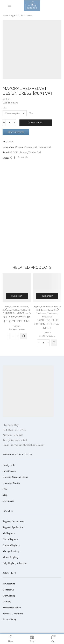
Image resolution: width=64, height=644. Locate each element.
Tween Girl (52, 310)
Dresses (29, 15)
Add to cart (37, 123)
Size (5, 108)
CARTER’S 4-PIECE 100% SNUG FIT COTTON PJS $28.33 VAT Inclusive (17, 317)
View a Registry (10, 557)
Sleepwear (24, 307)
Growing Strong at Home (15, 477)
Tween (44, 310)
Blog (5, 495)
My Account (9, 583)
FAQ (5, 489)
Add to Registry (16, 132)
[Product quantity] (9, 123)
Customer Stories (11, 483)
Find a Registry (10, 539)
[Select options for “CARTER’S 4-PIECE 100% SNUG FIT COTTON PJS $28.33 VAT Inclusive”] (24, 336)
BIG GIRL (13, 152)
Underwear (41, 313)
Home (5, 15)
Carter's (17, 326)
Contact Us (8, 590)
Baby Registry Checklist (15, 563)
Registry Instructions (13, 521)
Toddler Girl (44, 147)
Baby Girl (14, 307)
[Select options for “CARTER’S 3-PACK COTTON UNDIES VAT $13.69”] (54, 343)
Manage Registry (11, 551)
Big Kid (14, 15)
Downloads (8, 501)
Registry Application (13, 527)
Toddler (16, 310)
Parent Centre (9, 471)
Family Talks (9, 465)
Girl (22, 15)
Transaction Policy (12, 607)
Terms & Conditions (13, 613)
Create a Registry (11, 545)
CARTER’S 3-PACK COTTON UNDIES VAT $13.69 (47, 324)
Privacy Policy (9, 619)
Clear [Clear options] (31, 113)
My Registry (9, 533)
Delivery (7, 601)
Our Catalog (9, 596)
